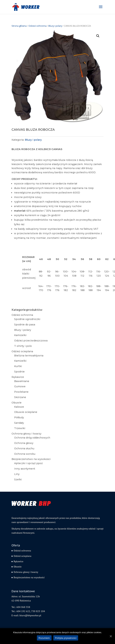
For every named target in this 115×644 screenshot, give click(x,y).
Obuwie (17, 403)
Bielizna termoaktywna (29, 356)
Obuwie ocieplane (26, 412)
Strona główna (19, 26)
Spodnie (19, 372)
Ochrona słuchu (24, 448)
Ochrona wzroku (25, 454)
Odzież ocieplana (22, 351)
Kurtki (18, 366)
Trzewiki (20, 428)
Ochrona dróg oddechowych (32, 438)
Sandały (19, 423)
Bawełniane (22, 381)
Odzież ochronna (37, 26)
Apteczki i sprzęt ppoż (28, 463)
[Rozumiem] (111, 636)
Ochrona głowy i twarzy (26, 434)
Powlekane (21, 392)
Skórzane (20, 397)
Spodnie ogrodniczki (27, 319)
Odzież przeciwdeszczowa (31, 341)
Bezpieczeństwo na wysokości (31, 459)
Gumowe (20, 386)
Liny (17, 474)
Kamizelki (20, 335)
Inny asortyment (25, 469)
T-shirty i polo (23, 346)
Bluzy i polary (55, 26)
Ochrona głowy (24, 443)
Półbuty (19, 417)
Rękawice (18, 377)
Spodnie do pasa (25, 325)
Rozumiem (44, 638)
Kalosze (19, 407)
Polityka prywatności (66, 638)
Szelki (18, 479)
